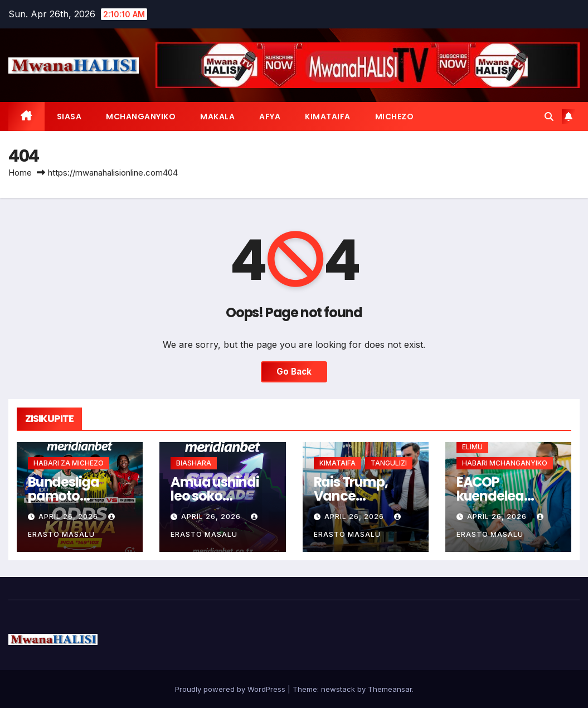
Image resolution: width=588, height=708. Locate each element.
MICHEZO (395, 117)
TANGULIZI (389, 463)
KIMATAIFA (328, 117)
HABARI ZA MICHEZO (69, 463)
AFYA (270, 117)
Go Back (294, 372)
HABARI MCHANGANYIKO (505, 463)
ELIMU (472, 447)
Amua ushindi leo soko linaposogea (215, 496)
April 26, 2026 (69, 517)
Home (20, 173)
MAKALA (217, 117)
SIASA (69, 117)
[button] (549, 117)
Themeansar (390, 689)
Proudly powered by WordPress (231, 689)
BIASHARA (194, 463)
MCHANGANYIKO (141, 117)
